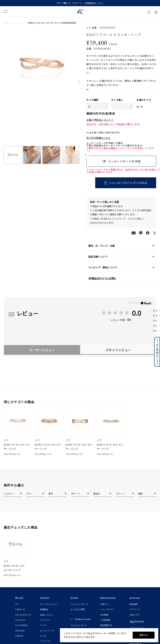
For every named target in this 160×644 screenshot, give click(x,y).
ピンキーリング (18, 23)
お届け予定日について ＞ (100, 124)
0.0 (136, 317)
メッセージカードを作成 (124, 165)
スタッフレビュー (118, 354)
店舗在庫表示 (97, 92)
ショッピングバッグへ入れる (129, 187)
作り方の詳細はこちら (98, 142)
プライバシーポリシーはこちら (79, 636)
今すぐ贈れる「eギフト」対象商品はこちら (80, 3)
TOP (5, 23)
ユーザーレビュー (42, 354)
